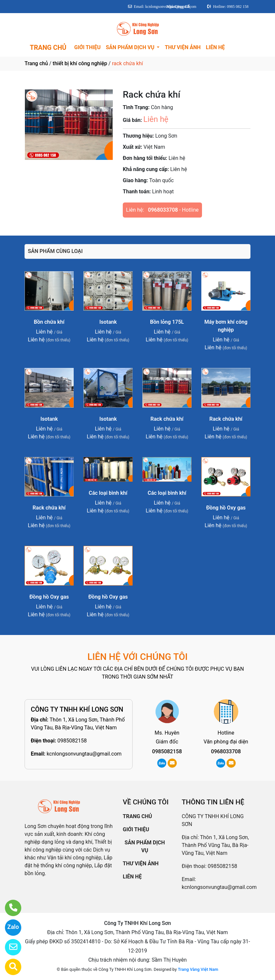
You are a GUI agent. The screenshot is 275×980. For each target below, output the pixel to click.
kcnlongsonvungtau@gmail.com (84, 754)
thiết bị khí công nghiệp (80, 63)
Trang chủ (36, 63)
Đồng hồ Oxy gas (226, 508)
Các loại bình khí (108, 493)
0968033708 (163, 210)
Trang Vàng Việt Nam (198, 969)
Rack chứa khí (167, 419)
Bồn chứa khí (49, 322)
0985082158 (72, 741)
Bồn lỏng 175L (167, 322)
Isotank (108, 322)
